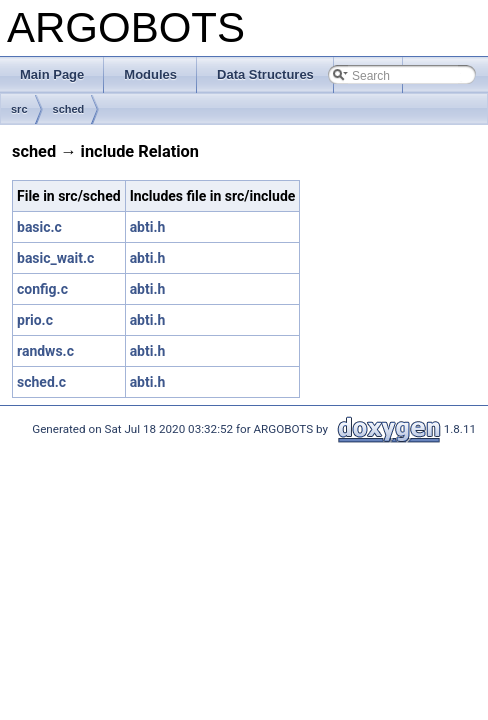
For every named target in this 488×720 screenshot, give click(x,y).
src (19, 109)
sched (69, 109)
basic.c (39, 227)
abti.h (148, 227)
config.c (42, 289)
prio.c (35, 320)
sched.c (41, 382)
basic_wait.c (55, 258)
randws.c (45, 351)
